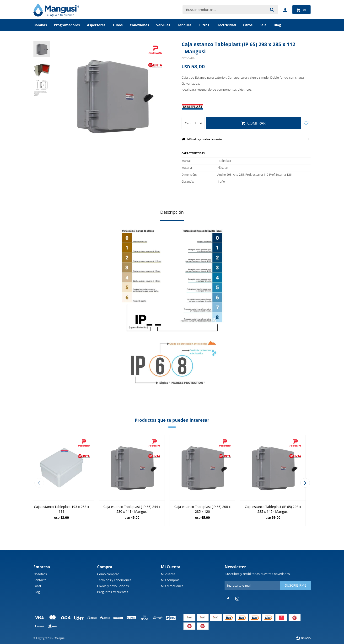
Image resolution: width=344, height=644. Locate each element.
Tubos (118, 25)
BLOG (277, 25)
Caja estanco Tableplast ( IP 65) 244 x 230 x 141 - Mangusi (132, 509)
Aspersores (96, 25)
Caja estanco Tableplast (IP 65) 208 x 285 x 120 (203, 509)
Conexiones (139, 25)
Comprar (256, 123)
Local (37, 586)
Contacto (40, 580)
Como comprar (108, 574)
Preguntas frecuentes (113, 592)
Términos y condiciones (114, 580)
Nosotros (40, 574)
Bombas (40, 25)
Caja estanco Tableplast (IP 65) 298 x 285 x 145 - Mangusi (273, 509)
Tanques (184, 25)
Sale (263, 25)
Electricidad (226, 25)
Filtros (204, 25)
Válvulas (163, 25)
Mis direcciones (172, 586)
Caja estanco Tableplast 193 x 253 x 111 (61, 509)
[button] (305, 483)
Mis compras (170, 580)
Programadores (67, 25)
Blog (37, 592)
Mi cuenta (168, 574)
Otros (248, 25)
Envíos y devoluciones (113, 586)
